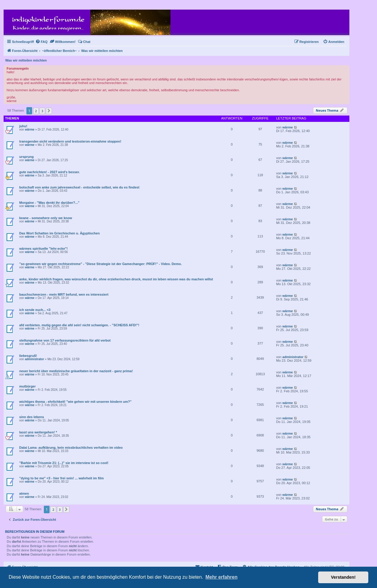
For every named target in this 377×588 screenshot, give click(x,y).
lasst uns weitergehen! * (38, 432)
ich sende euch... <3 (35, 310)
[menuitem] (42, 42)
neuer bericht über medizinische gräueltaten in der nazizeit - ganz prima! (76, 371)
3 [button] (42, 111)
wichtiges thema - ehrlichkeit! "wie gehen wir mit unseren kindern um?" (75, 402)
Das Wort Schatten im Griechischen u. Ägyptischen (59, 233)
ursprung (26, 157)
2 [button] (36, 111)
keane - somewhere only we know (46, 218)
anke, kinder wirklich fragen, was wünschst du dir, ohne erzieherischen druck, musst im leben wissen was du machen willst (116, 279)
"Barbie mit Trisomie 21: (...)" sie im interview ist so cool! (64, 463)
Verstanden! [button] (343, 577)
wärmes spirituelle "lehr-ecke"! (43, 249)
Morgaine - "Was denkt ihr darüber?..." (49, 203)
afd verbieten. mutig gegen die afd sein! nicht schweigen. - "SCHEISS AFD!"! (79, 325)
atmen (24, 493)
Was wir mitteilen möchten (26, 60)
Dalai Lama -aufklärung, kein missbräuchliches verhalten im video (71, 448)
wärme (30, 130)
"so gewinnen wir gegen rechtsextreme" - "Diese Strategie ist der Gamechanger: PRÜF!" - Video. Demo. (100, 264)
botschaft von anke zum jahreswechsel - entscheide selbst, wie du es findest (79, 187)
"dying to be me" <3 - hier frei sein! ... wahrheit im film (62, 478)
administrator (35, 359)
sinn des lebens (32, 417)
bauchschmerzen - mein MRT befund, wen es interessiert (64, 294)
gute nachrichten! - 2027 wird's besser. (50, 172)
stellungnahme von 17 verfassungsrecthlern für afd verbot (65, 340)
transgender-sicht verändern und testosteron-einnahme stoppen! (70, 141)
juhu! (23, 126)
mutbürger (27, 386)
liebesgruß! (28, 356)
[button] (49, 111)
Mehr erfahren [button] (221, 577)
